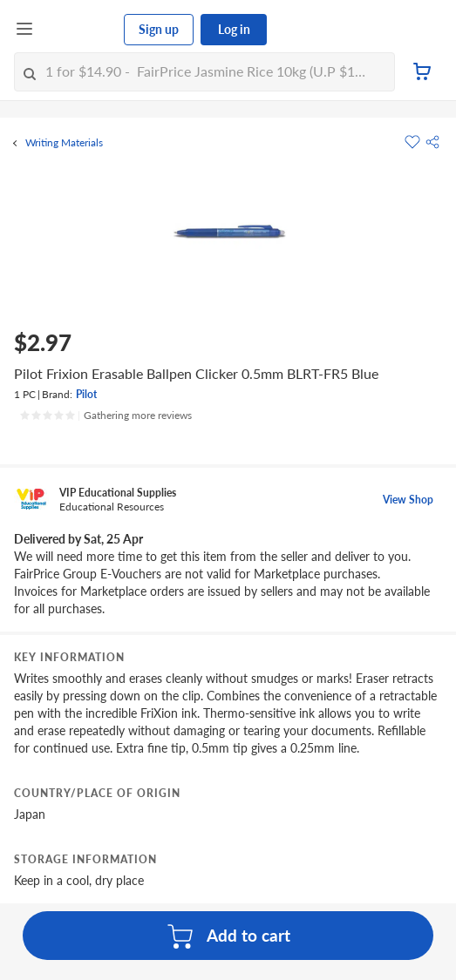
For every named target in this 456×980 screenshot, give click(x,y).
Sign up (159, 29)
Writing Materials (64, 143)
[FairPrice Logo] (79, 30)
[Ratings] (105, 416)
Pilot (86, 394)
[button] (432, 142)
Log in (234, 29)
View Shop (408, 500)
